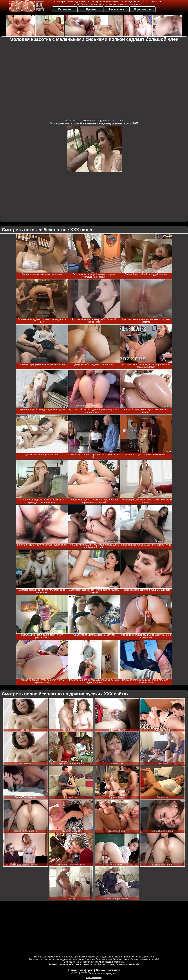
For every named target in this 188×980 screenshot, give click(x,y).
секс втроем (72, 123)
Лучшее (91, 9)
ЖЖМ (135, 123)
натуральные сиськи (119, 123)
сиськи (60, 123)
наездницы (99, 123)
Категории (65, 9)
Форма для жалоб (108, 970)
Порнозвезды (143, 9)
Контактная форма (81, 970)
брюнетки (86, 123)
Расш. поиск (117, 9)
